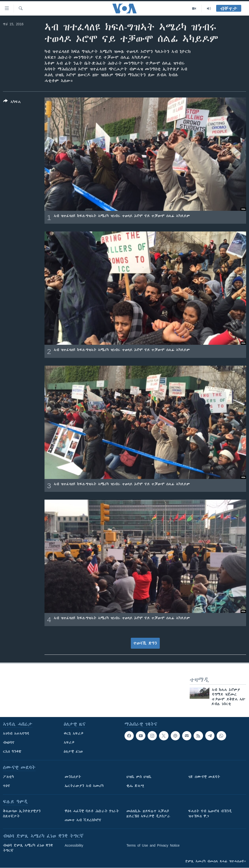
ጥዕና (6, 786)
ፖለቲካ (8, 777)
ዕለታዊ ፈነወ (73, 752)
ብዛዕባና (9, 743)
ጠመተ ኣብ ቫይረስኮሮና (83, 820)
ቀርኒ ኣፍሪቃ (74, 734)
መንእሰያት (73, 777)
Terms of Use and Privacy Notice (153, 845)
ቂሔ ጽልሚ (135, 786)
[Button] (12, 102)
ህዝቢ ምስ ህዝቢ (139, 777)
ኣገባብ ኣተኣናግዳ (16, 734)
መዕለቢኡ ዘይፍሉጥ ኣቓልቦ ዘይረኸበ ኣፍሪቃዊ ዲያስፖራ (148, 814)
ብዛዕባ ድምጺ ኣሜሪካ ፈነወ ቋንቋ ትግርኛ (28, 848)
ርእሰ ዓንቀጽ (12, 752)
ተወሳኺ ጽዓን (145, 643)
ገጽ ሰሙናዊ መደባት (204, 777)
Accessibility (74, 845)
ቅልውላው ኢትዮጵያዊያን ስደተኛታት (22, 814)
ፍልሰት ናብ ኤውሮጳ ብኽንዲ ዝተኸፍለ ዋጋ (210, 814)
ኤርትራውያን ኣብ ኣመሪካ (84, 786)
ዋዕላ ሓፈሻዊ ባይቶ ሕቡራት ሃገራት (92, 811)
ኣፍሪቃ (69, 743)
